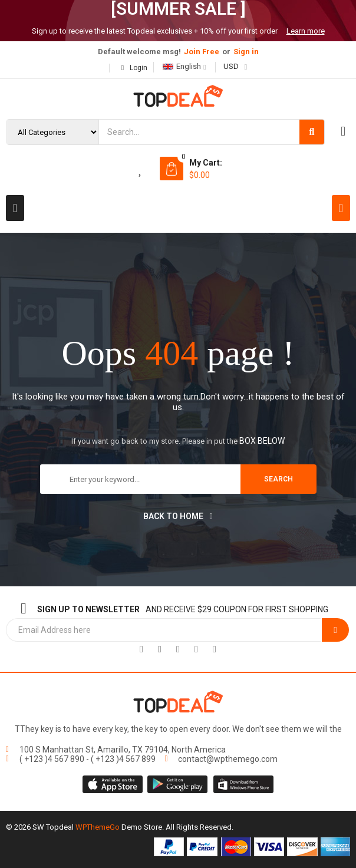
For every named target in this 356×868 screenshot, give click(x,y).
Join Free (202, 52)
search (278, 479)
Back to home (178, 516)
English (182, 66)
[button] (15, 208)
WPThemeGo (98, 827)
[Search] (312, 132)
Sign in (246, 52)
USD (231, 66)
